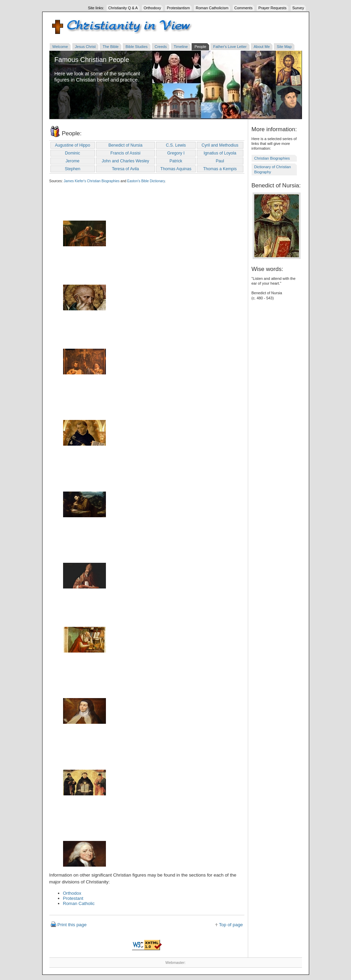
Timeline (181, 47)
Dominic (73, 153)
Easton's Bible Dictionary (146, 181)
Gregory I (176, 153)
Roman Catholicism (212, 8)
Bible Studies (136, 47)
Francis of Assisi (125, 153)
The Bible (110, 47)
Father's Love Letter (230, 47)
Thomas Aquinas (176, 169)
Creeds (161, 47)
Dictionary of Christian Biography (273, 169)
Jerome (72, 161)
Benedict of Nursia (125, 145)
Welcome (60, 47)
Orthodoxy (152, 8)
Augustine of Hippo (72, 145)
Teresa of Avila (125, 169)
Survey (298, 8)
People (200, 47)
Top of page (231, 925)
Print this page (72, 925)
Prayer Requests (273, 8)
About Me (262, 47)
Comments (244, 8)
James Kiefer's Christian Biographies (92, 181)
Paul (220, 161)
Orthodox (72, 893)
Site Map (284, 47)
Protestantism (178, 8)
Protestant (73, 898)
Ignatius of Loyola (220, 153)
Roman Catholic (79, 903)
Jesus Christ (86, 47)
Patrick (176, 161)
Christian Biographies (272, 158)
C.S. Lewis (176, 145)
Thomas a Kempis (220, 169)
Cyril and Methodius (220, 145)
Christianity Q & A (123, 8)
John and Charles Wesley (125, 161)
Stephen (72, 169)
